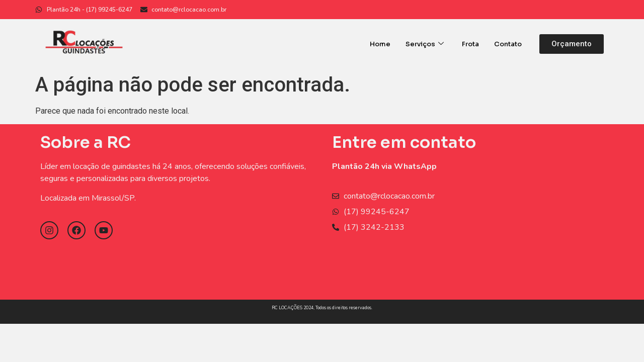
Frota (470, 44)
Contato (508, 44)
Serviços (425, 44)
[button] (572, 44)
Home (380, 44)
